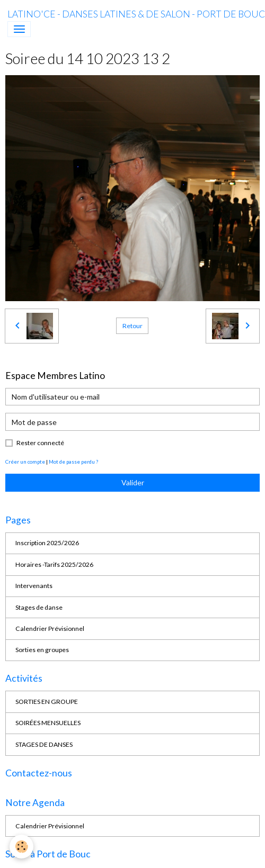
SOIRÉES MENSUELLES (48, 723)
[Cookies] (21, 847)
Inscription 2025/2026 (47, 543)
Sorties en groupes (42, 650)
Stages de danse (39, 607)
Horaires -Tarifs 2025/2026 (54, 564)
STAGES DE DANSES (44, 744)
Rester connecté (40, 443)
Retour (132, 326)
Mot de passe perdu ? (73, 462)
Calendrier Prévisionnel (50, 629)
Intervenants (34, 586)
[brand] (136, 14)
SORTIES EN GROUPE (47, 702)
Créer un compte (25, 462)
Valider (133, 482)
